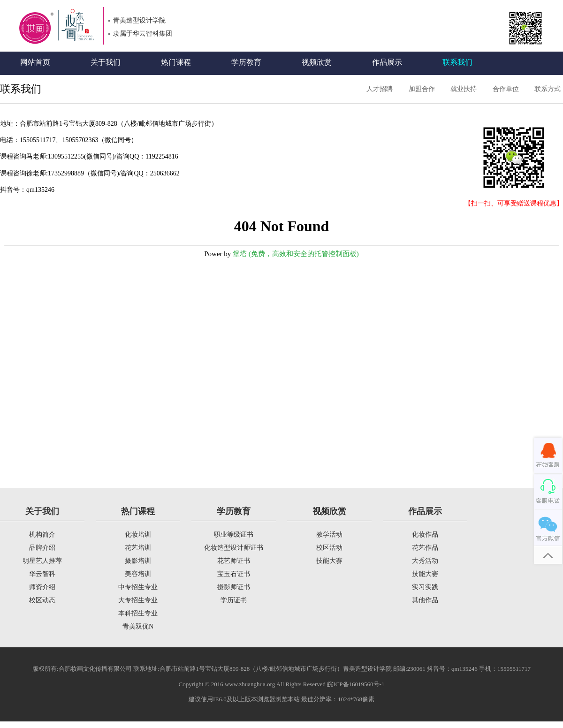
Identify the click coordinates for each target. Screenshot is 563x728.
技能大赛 (329, 561)
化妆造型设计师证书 (234, 548)
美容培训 (138, 574)
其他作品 (425, 600)
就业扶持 (464, 89)
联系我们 (457, 62)
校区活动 (329, 548)
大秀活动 (425, 561)
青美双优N (138, 626)
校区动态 (42, 600)
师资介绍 (42, 587)
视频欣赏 (317, 62)
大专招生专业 (138, 600)
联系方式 (548, 89)
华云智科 (42, 574)
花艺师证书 (234, 561)
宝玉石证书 (234, 574)
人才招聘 (380, 89)
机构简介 (42, 535)
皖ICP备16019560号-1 (356, 684)
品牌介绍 (42, 548)
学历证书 (234, 600)
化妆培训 (138, 535)
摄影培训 (138, 561)
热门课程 (176, 62)
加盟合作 (422, 89)
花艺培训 (138, 548)
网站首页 (35, 62)
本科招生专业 (138, 613)
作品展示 (387, 62)
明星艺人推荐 (42, 561)
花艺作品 (425, 548)
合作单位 (506, 89)
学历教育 (246, 62)
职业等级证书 (234, 535)
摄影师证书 (234, 587)
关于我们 (106, 62)
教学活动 (329, 535)
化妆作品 (425, 535)
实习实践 (425, 587)
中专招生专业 (138, 587)
